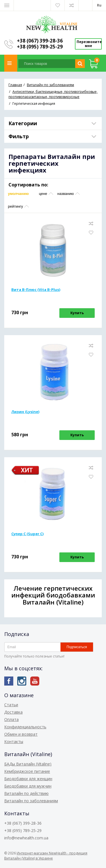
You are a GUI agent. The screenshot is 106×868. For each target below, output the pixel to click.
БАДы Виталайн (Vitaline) (28, 764)
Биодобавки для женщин (28, 779)
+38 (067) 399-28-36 (40, 41)
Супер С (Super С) (27, 534)
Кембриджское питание (27, 771)
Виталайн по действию (26, 793)
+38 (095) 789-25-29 (40, 47)
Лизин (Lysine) (25, 412)
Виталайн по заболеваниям (31, 801)
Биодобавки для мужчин (28, 786)
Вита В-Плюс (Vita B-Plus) (36, 290)
